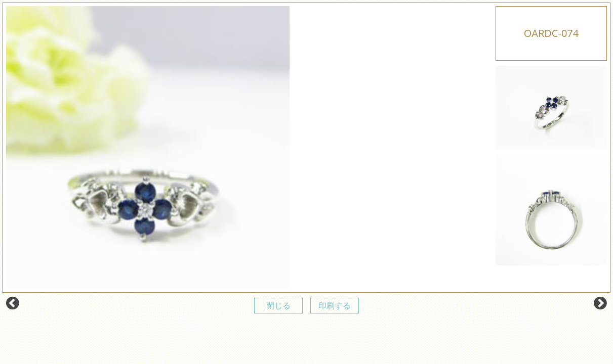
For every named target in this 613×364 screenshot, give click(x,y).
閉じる (278, 305)
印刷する (335, 305)
